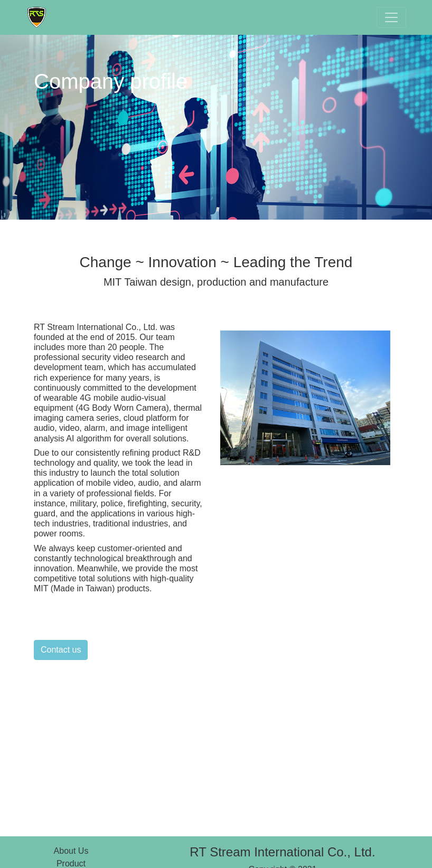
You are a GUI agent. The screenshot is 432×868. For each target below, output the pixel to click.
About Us (71, 851)
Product (71, 864)
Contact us (61, 650)
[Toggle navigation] (391, 17)
